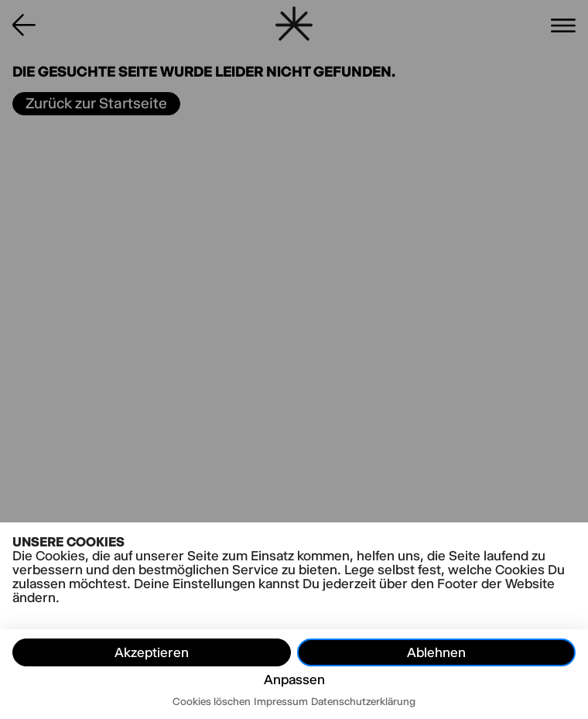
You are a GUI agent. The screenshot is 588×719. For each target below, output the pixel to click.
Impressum (281, 701)
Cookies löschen (212, 701)
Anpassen (294, 680)
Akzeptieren (152, 652)
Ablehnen (436, 652)
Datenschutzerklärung (363, 701)
